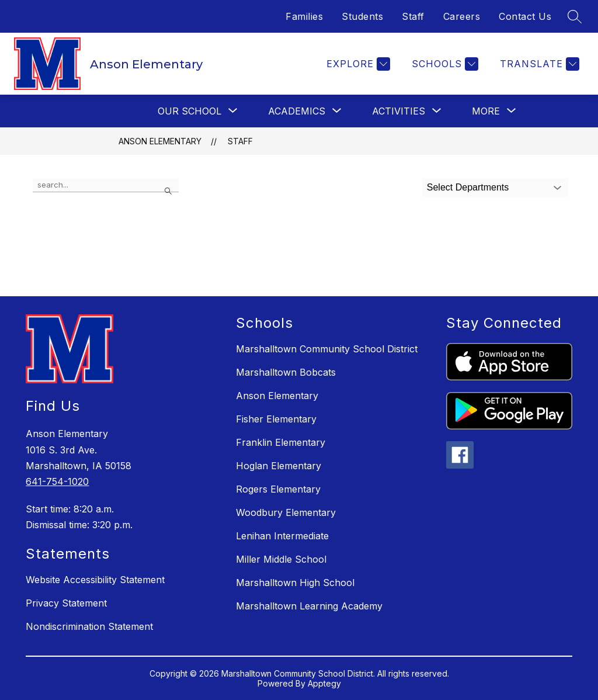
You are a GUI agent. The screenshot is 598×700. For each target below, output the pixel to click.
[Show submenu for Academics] (297, 111)
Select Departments (468, 187)
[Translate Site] (538, 64)
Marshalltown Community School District (327, 349)
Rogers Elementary (278, 489)
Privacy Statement (66, 603)
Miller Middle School (281, 559)
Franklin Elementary (281, 442)
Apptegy (324, 683)
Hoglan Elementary (279, 466)
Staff (413, 16)
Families (304, 16)
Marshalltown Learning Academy (309, 606)
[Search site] (575, 16)
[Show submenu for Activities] (399, 111)
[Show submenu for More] (486, 111)
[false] (106, 185)
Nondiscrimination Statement (89, 626)
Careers (462, 16)
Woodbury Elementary (286, 512)
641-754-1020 (57, 481)
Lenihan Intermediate (282, 536)
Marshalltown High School (295, 583)
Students (362, 16)
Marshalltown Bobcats (286, 372)
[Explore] (357, 64)
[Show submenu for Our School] (190, 111)
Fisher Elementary (276, 419)
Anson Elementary (160, 141)
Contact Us (525, 16)
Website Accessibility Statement (95, 580)
